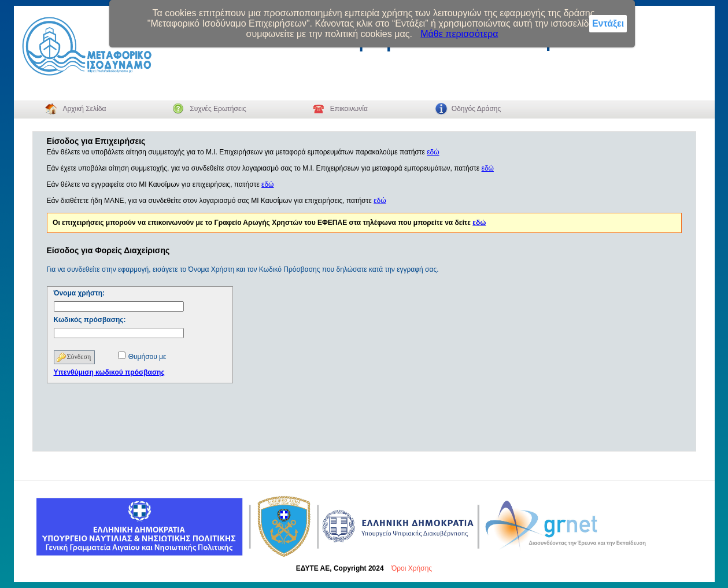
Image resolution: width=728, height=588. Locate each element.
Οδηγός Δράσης (476, 109)
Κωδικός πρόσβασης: (90, 320)
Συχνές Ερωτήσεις (218, 109)
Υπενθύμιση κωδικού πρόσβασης (109, 372)
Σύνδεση (79, 357)
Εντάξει (608, 23)
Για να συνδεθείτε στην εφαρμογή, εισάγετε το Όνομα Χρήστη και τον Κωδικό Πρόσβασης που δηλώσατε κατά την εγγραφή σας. (243, 269)
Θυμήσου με (147, 357)
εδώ (433, 152)
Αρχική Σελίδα (84, 109)
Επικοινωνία (349, 109)
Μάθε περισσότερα (459, 34)
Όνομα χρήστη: (80, 293)
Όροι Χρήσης (412, 568)
